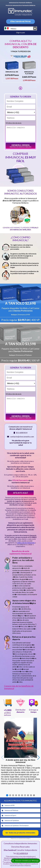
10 (34, 795)
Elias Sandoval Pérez (20, 21)
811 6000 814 (22, 853)
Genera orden (21, 146)
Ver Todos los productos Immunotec (20, 833)
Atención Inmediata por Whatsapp (26, 861)
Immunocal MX (8, 805)
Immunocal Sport (9, 815)
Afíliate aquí (20, 493)
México (11, 28)
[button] (38, 758)
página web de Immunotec (26, 543)
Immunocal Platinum (10, 810)
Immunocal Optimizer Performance (15, 825)
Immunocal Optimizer (10, 820)
